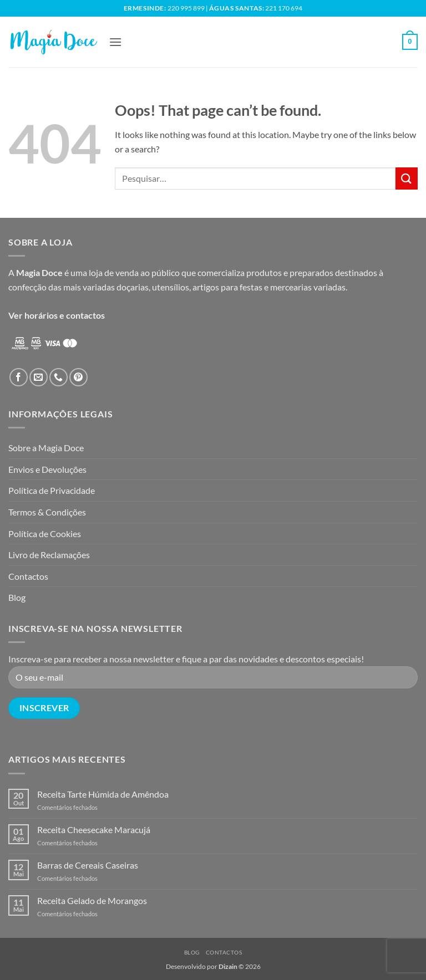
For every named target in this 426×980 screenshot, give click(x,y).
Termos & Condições (47, 512)
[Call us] (59, 377)
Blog (17, 597)
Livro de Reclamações (49, 555)
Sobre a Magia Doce (46, 448)
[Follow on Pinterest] (78, 377)
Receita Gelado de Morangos (92, 900)
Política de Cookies (45, 534)
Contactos (28, 576)
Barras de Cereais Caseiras (88, 865)
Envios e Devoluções (47, 469)
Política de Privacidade (52, 490)
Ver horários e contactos (57, 315)
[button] (115, 42)
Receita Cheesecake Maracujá (94, 830)
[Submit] (407, 178)
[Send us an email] (39, 377)
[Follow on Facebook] (19, 377)
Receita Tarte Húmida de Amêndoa (103, 794)
